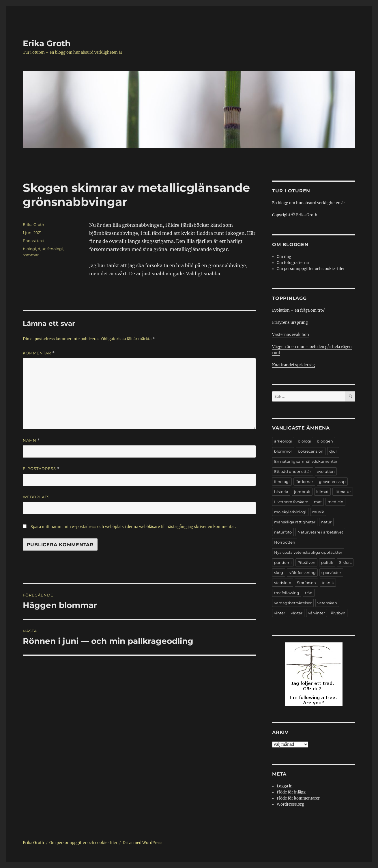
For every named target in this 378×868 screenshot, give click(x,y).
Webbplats (36, 497)
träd (309, 593)
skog (279, 573)
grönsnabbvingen (142, 225)
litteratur (343, 492)
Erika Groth (47, 43)
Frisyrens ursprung (290, 323)
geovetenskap (332, 482)
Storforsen (306, 583)
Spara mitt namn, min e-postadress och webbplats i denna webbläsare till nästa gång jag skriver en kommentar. (133, 527)
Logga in (285, 786)
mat (318, 502)
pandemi (283, 562)
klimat (322, 492)
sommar (31, 255)
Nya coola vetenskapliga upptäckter (308, 552)
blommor (283, 451)
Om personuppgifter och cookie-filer (311, 269)
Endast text (33, 241)
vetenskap (327, 603)
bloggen (325, 441)
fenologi (55, 249)
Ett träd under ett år (293, 471)
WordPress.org (290, 804)
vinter (280, 613)
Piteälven (306, 562)
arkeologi (283, 441)
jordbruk (302, 492)
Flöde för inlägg (291, 792)
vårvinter (317, 613)
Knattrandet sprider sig (293, 365)
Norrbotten (285, 542)
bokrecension (311, 451)
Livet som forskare (291, 502)
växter (297, 613)
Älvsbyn (338, 613)
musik (318, 512)
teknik (328, 583)
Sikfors (345, 562)
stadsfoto (283, 583)
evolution (326, 471)
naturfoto (283, 532)
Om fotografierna (293, 263)
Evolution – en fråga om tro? (298, 310)
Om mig (284, 257)
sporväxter (331, 573)
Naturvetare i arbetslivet (320, 532)
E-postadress (41, 469)
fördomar (304, 482)
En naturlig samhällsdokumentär (306, 461)
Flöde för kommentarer (298, 798)
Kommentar (39, 353)
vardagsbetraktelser (293, 603)
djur (42, 249)
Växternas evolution (291, 335)
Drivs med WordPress (143, 843)
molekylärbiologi (290, 512)
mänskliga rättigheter (295, 522)
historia (281, 492)
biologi (29, 249)
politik (327, 562)
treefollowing (287, 593)
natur (326, 522)
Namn (31, 440)
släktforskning (302, 573)
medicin (335, 502)
